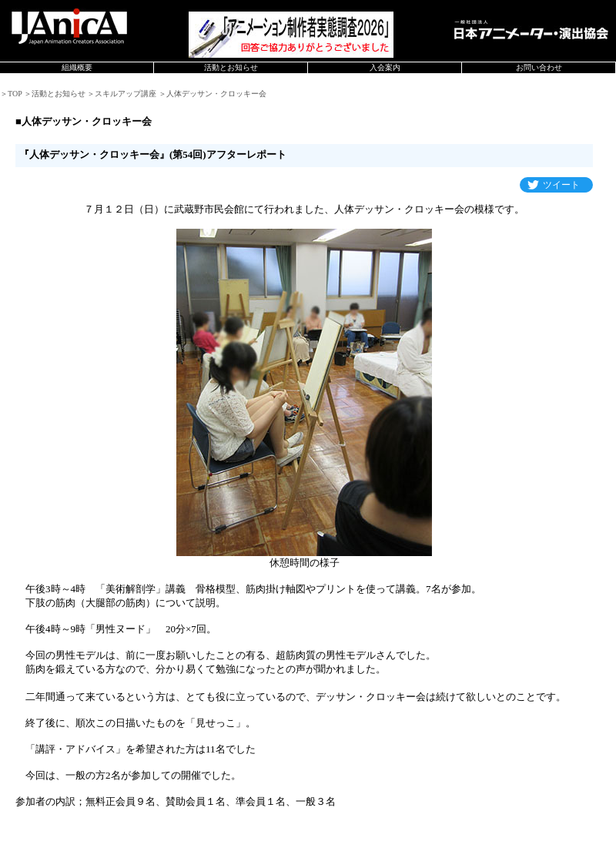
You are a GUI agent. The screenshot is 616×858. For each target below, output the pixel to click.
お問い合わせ (539, 67)
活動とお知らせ (231, 67)
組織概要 (77, 67)
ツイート (561, 185)
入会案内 (385, 67)
